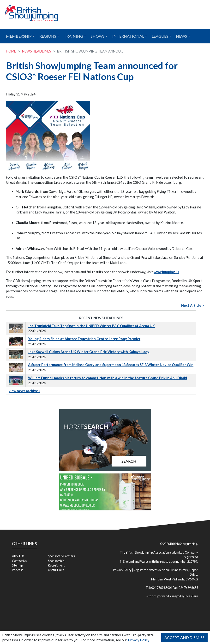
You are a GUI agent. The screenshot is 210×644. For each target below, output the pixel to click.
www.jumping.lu (166, 272)
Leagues (160, 36)
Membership (19, 36)
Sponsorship (56, 561)
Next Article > (193, 305)
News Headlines (37, 51)
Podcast (17, 570)
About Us (18, 556)
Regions (48, 36)
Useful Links (56, 570)
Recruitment (56, 565)
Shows (98, 36)
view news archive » (24, 391)
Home (11, 51)
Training (73, 36)
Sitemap (17, 565)
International (128, 36)
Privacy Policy (138, 640)
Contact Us (19, 561)
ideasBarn (191, 596)
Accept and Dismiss (184, 637)
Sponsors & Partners (61, 556)
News (181, 36)
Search (129, 461)
